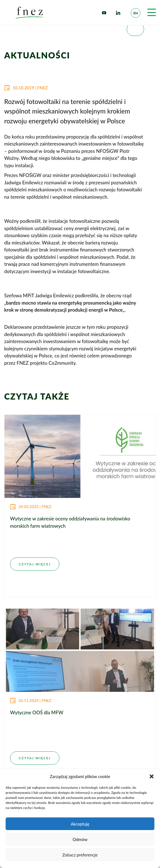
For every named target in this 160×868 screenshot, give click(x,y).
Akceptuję (80, 824)
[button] (152, 776)
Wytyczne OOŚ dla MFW (37, 712)
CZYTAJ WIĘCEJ (35, 564)
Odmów (80, 839)
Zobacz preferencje (80, 855)
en (136, 13)
